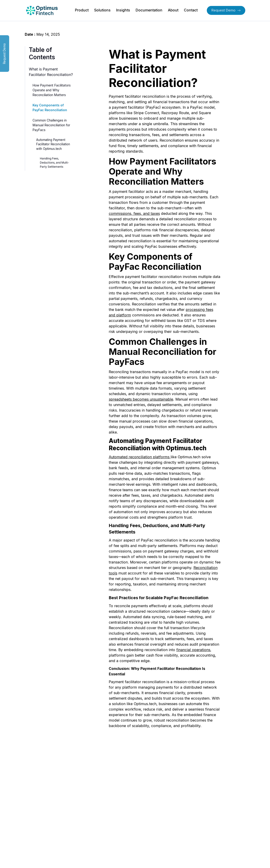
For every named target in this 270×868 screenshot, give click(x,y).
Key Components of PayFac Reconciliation (50, 108)
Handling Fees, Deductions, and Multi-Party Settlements (55, 163)
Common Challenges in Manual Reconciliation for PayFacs (51, 125)
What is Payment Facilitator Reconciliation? (51, 72)
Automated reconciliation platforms (139, 457)
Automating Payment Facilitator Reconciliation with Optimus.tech (53, 144)
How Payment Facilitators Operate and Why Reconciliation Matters (52, 90)
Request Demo (226, 10)
